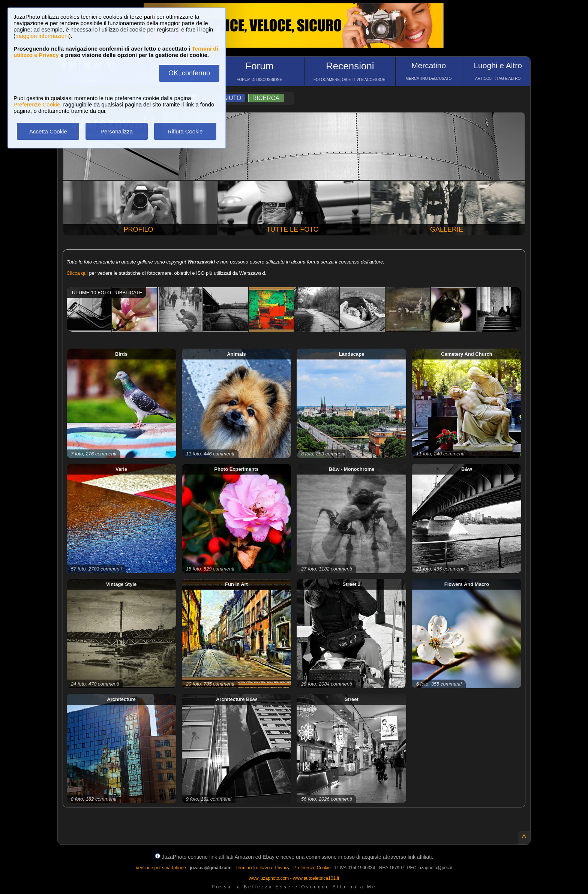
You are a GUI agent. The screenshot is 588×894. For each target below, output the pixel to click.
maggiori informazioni (42, 36)
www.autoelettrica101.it (316, 878)
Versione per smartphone (160, 868)
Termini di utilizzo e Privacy (262, 868)
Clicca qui (77, 273)
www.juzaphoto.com (269, 878)
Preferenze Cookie (37, 104)
